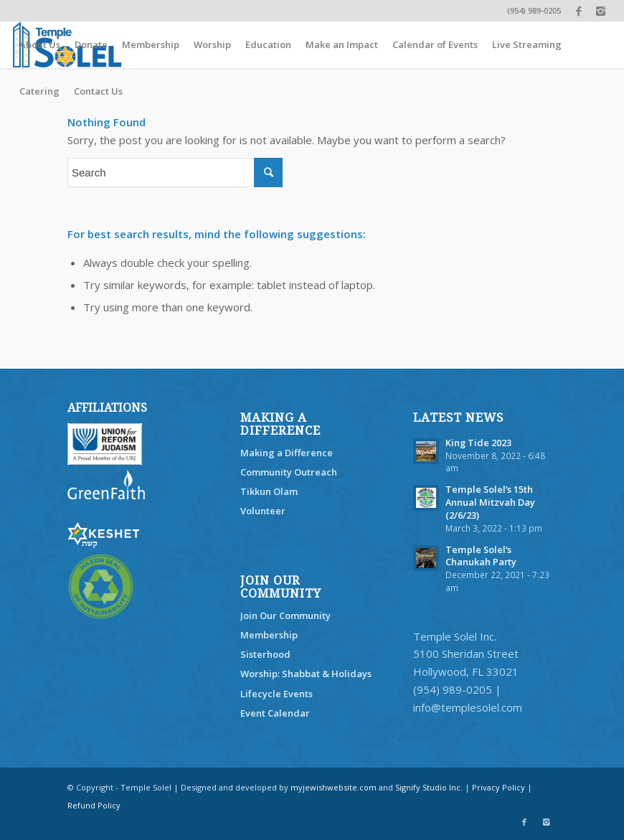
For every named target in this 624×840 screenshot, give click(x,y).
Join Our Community (285, 615)
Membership (269, 635)
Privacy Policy (498, 787)
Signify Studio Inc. (429, 787)
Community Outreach (289, 472)
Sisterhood (265, 654)
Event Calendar (275, 713)
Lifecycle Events (276, 694)
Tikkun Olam (269, 491)
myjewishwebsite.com (334, 787)
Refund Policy (94, 805)
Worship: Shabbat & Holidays (306, 674)
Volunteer (263, 511)
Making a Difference (287, 453)
